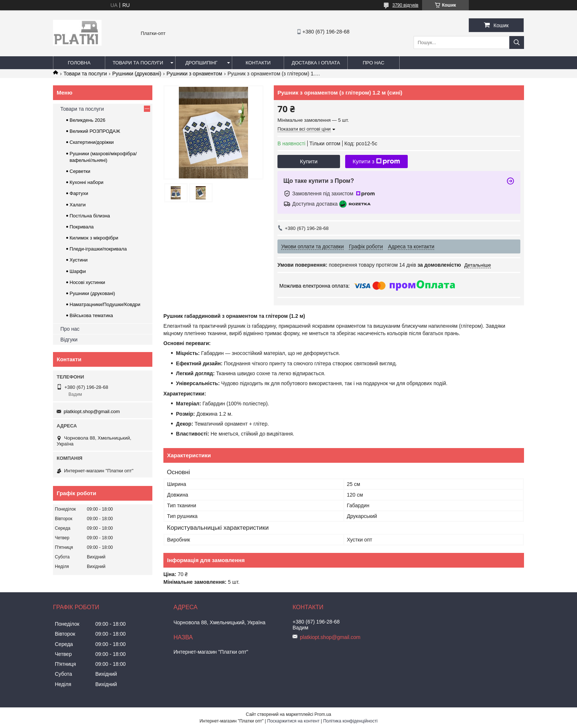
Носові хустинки (87, 282)
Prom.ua (323, 714)
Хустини (79, 260)
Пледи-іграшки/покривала (98, 249)
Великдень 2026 (87, 120)
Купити (309, 161)
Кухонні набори (86, 182)
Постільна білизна (90, 216)
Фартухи (79, 193)
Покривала (82, 227)
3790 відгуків (405, 5)
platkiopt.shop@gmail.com (92, 411)
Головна (79, 63)
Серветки (80, 171)
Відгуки (69, 340)
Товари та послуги (138, 63)
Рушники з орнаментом (194, 74)
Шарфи (78, 271)
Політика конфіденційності (350, 721)
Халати (78, 205)
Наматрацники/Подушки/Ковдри (105, 304)
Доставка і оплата (316, 63)
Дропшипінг (201, 63)
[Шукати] (517, 42)
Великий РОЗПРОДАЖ (95, 131)
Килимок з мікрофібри (94, 238)
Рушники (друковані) (137, 74)
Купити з (376, 161)
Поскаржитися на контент (293, 721)
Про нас (374, 63)
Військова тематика (91, 315)
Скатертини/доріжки (92, 142)
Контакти (258, 63)
